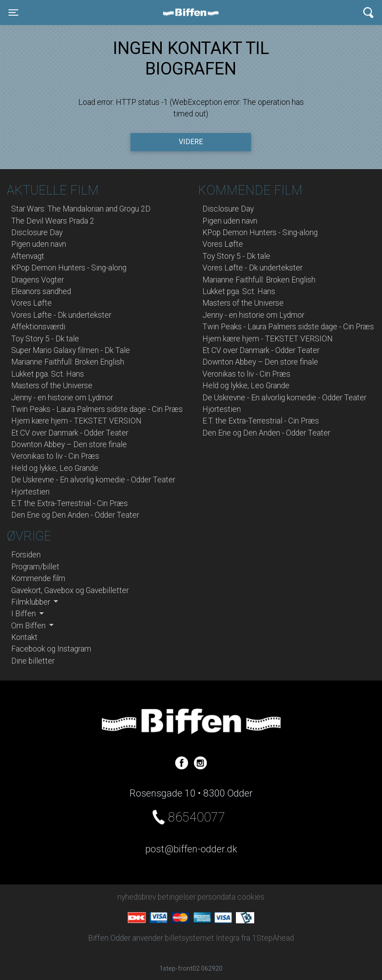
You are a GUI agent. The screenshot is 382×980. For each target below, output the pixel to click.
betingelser (177, 897)
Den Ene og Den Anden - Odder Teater (75, 515)
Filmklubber (31, 602)
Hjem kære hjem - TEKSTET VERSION (76, 421)
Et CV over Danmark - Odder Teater (70, 433)
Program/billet (35, 567)
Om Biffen (29, 626)
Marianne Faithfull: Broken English (68, 362)
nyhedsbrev (137, 897)
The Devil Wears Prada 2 (53, 221)
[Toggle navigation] (13, 12)
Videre (191, 142)
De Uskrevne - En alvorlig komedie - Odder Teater (93, 480)
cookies (251, 897)
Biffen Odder (194, 12)
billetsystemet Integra (202, 938)
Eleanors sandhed (41, 291)
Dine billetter (33, 661)
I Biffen (24, 614)
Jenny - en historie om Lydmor (62, 398)
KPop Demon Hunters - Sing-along (69, 268)
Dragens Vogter (38, 280)
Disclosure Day (37, 233)
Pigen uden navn (39, 244)
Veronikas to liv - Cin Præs (55, 456)
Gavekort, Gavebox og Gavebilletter (70, 590)
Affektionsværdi (38, 327)
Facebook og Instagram (51, 649)
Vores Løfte (31, 303)
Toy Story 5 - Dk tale (45, 339)
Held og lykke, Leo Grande (55, 468)
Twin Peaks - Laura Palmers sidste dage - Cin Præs (97, 409)
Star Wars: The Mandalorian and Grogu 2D (81, 209)
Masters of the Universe (52, 386)
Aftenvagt (28, 256)
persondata (216, 897)
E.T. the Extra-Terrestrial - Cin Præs (69, 503)
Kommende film (38, 578)
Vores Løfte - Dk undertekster (61, 315)
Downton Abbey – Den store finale (69, 444)
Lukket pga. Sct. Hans (48, 374)
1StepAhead (273, 938)
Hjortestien (30, 492)
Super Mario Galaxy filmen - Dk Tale (71, 350)
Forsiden (26, 555)
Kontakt (24, 637)
